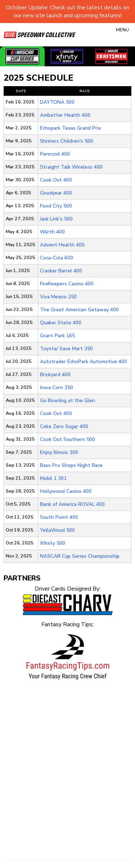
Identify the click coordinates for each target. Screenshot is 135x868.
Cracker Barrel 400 (61, 271)
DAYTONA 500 (57, 102)
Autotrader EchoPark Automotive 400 (84, 362)
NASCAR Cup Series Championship (80, 556)
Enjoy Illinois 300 (59, 452)
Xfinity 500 (53, 543)
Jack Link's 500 (56, 219)
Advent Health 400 (62, 245)
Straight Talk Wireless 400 (71, 167)
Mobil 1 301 (53, 478)
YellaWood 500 (57, 530)
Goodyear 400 (56, 193)
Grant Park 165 (57, 336)
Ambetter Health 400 (65, 115)
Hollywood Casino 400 (66, 491)
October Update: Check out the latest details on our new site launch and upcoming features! (67, 12)
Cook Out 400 (56, 180)
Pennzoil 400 (55, 154)
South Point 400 (59, 517)
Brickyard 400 (55, 375)
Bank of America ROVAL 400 (72, 504)
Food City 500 (56, 206)
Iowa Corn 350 (57, 388)
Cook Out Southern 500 (67, 439)
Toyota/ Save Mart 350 (66, 349)
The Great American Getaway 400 (79, 310)
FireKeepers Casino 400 (67, 284)
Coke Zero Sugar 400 (64, 426)
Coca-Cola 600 (57, 258)
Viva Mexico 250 (58, 297)
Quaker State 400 (61, 323)
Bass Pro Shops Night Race (71, 465)
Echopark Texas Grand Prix (70, 128)
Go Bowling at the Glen (67, 400)
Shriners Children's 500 (67, 141)
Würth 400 (52, 232)
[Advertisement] (67, 762)
